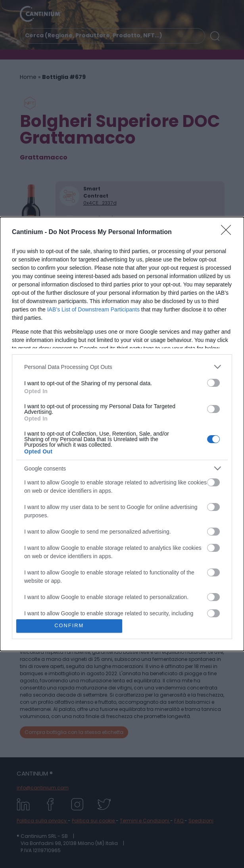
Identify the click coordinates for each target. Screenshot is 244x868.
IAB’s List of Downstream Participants (93, 309)
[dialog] (122, 434)
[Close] (229, 232)
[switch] (213, 383)
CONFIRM (69, 626)
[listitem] (122, 367)
